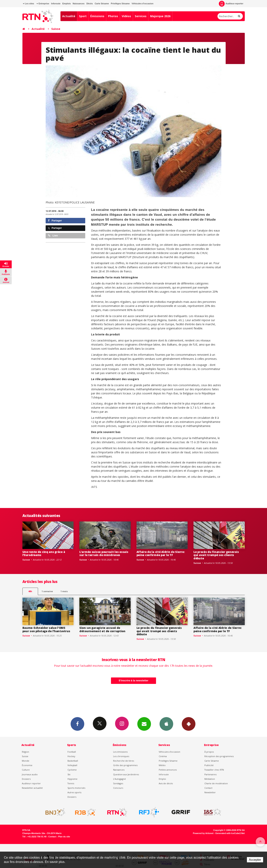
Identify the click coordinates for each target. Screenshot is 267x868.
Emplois (67, 4)
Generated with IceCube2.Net (230, 833)
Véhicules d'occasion (142, 4)
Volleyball (72, 765)
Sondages (118, 783)
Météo (162, 765)
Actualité (69, 16)
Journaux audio (30, 774)
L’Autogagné (119, 779)
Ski (69, 774)
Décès (90, 4)
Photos (113, 16)
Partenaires (210, 774)
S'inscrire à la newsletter (134, 680)
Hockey (71, 756)
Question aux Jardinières (126, 774)
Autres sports (74, 792)
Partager (55, 221)
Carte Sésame (102, 4)
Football (72, 752)
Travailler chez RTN (214, 770)
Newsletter (210, 792)
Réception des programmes (219, 756)
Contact (208, 788)
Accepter (255, 860)
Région (25, 752)
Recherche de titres (124, 761)
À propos (209, 752)
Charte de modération (216, 783)
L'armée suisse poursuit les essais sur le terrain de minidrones (104, 553)
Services (141, 16)
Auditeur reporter (31, 783)
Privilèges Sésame (120, 4)
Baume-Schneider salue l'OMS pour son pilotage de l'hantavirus (46, 629)
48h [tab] (30, 591)
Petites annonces (168, 770)
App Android (189, 724)
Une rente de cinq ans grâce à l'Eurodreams (44, 553)
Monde (26, 761)
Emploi (162, 779)
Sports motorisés (76, 788)
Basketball (73, 761)
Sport (83, 16)
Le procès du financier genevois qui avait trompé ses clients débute (216, 555)
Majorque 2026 (160, 16)
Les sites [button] (28, 4)
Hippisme (72, 779)
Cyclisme (72, 770)
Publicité (209, 765)
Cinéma (163, 756)
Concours (118, 788)
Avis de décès (166, 783)
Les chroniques (121, 756)
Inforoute (56, 4)
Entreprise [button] (43, 4)
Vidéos (126, 16)
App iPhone (166, 724)
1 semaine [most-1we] (47, 591)
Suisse (56, 29)
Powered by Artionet (203, 833)
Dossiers (26, 779)
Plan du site (64, 837)
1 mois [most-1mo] (64, 591)
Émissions (97, 16)
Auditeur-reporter (231, 4)
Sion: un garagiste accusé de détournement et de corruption (102, 629)
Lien (53, 236)
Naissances (79, 4)
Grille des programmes (125, 765)
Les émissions (120, 752)
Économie (27, 765)
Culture (26, 770)
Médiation (210, 779)
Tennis (71, 783)
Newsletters (144, 724)
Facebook (77, 724)
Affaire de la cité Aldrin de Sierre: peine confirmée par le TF (161, 553)
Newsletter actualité (32, 788)
